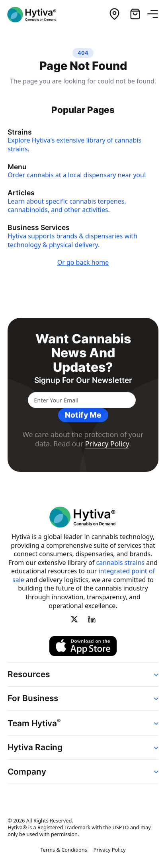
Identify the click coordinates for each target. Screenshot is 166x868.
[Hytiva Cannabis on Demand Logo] (37, 15)
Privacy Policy (107, 444)
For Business (33, 698)
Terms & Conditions (63, 849)
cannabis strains (120, 562)
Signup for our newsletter (83, 380)
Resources (29, 674)
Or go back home (83, 262)
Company (27, 771)
